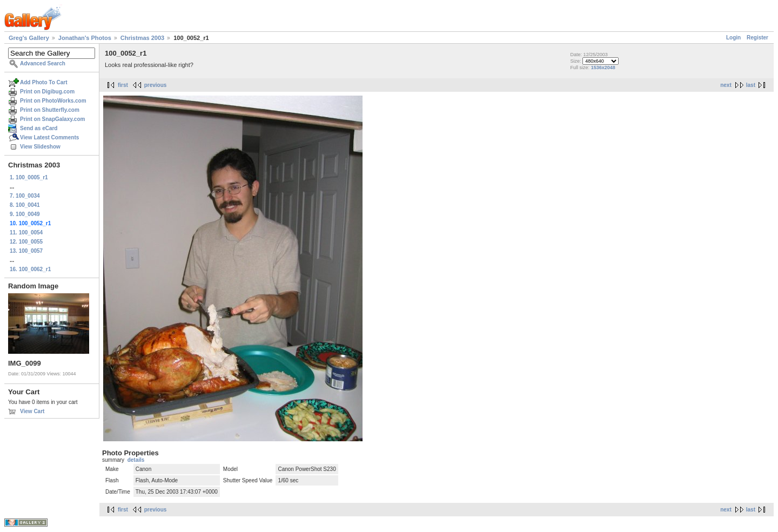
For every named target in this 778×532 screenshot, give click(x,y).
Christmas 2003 (142, 38)
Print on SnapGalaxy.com (52, 119)
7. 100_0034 (25, 196)
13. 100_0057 (26, 251)
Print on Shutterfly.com (50, 110)
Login (733, 38)
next (726, 85)
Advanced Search (43, 63)
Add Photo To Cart (44, 82)
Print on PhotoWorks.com (53, 101)
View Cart (32, 411)
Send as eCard (39, 128)
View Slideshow (40, 147)
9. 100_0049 (25, 214)
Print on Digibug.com (47, 92)
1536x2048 (603, 68)
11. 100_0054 (26, 233)
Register (757, 38)
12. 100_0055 (26, 242)
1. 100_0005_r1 (29, 177)
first (123, 85)
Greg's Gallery (29, 38)
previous (156, 85)
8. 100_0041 (25, 205)
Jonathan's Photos (85, 38)
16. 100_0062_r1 (30, 269)
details (136, 460)
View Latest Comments (49, 137)
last (751, 85)
